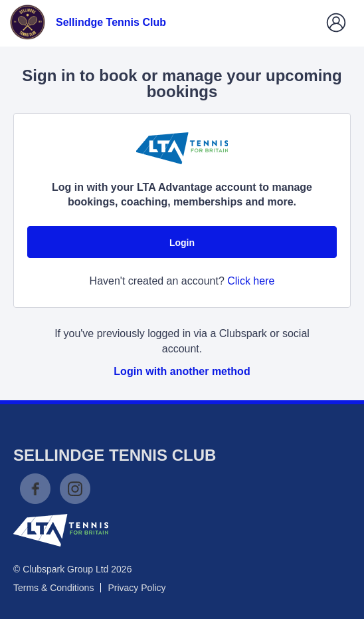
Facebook (35, 489)
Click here (251, 281)
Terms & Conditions (53, 588)
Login (182, 243)
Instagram (75, 489)
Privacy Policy (136, 588)
